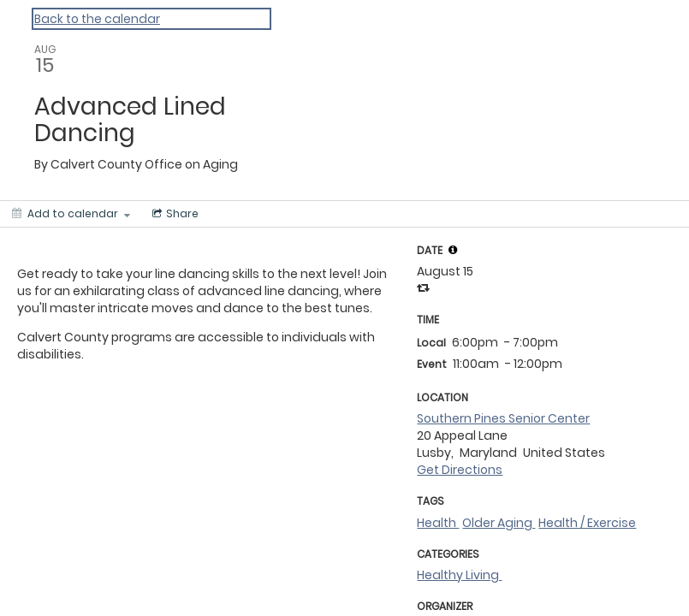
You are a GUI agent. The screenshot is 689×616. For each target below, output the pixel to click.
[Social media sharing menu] (174, 214)
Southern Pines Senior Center (503, 418)
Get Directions (460, 470)
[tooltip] (453, 250)
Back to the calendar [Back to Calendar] (97, 19)
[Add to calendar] (71, 214)
